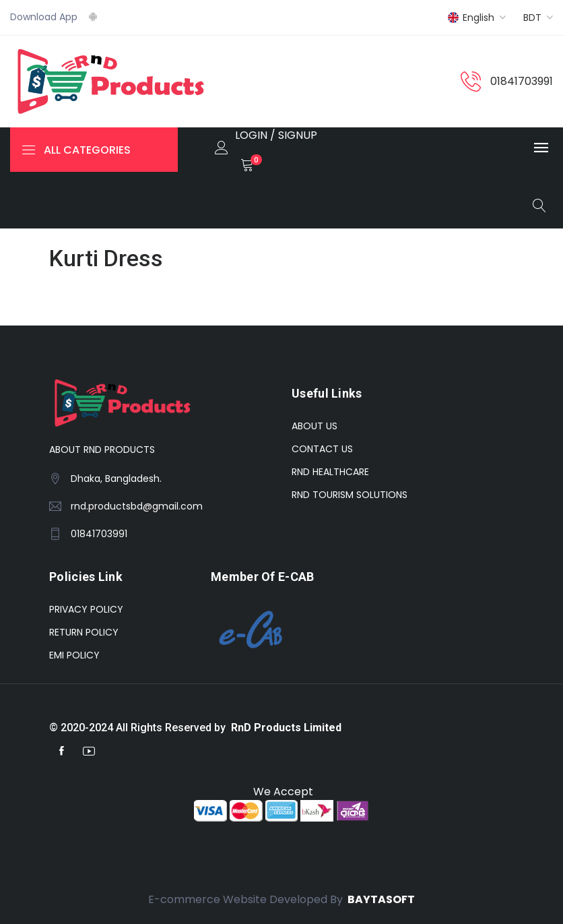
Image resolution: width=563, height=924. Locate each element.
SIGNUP (298, 135)
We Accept (282, 792)
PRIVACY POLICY (86, 609)
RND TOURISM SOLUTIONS (350, 495)
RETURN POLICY (84, 632)
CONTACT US (322, 449)
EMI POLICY (74, 655)
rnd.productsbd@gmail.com (137, 506)
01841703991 (522, 81)
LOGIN (251, 135)
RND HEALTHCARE (330, 472)
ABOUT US (314, 426)
